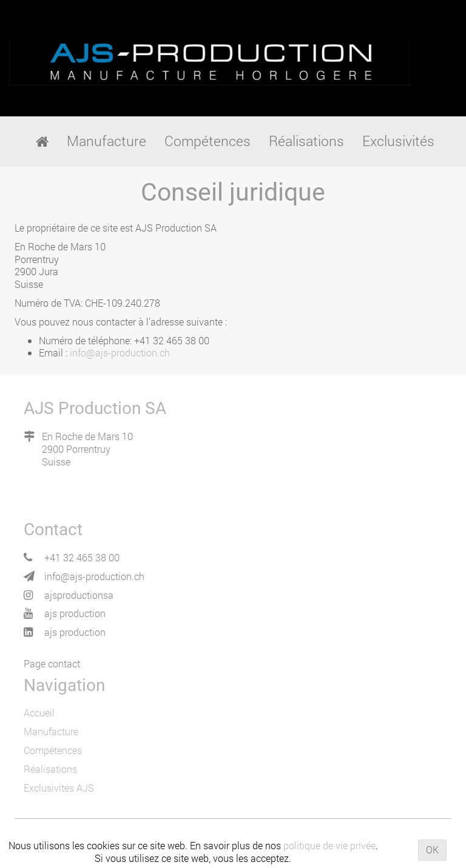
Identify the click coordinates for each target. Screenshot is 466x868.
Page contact (52, 663)
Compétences (53, 750)
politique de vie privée (329, 845)
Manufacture (51, 731)
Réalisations (50, 769)
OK (432, 850)
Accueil (39, 713)
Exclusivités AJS (59, 788)
